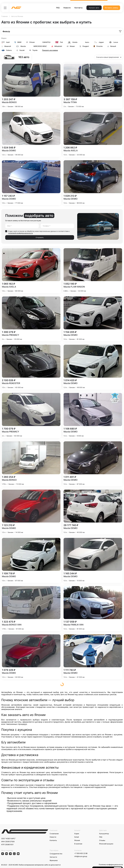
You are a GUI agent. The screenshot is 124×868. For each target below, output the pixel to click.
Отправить (40, 237)
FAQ (58, 8)
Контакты (79, 8)
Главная (4, 16)
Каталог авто (94, 8)
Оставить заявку (112, 8)
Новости (67, 8)
